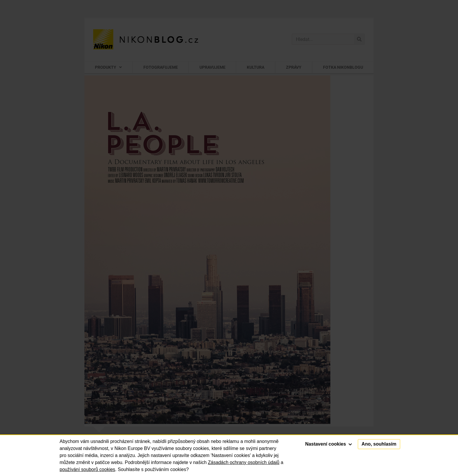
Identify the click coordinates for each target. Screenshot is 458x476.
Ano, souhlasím (379, 444)
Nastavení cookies (329, 444)
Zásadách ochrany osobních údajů (244, 462)
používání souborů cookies (87, 469)
